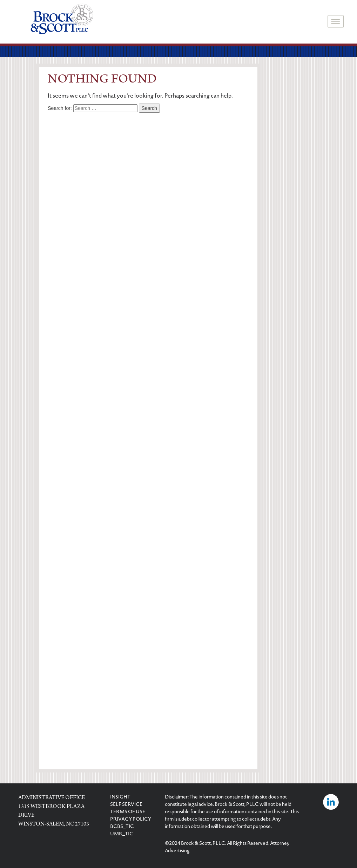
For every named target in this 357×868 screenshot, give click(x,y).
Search (149, 108)
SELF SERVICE (126, 805)
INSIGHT (120, 797)
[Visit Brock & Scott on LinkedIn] (331, 803)
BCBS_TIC (122, 827)
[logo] (62, 20)
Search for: (60, 108)
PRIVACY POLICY (131, 820)
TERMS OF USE (128, 812)
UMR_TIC (122, 834)
